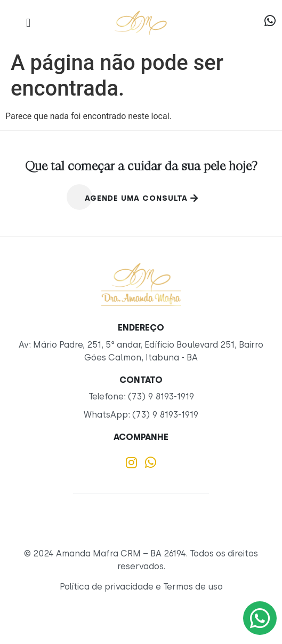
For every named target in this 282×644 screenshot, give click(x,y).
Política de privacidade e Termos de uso (141, 587)
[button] (28, 23)
